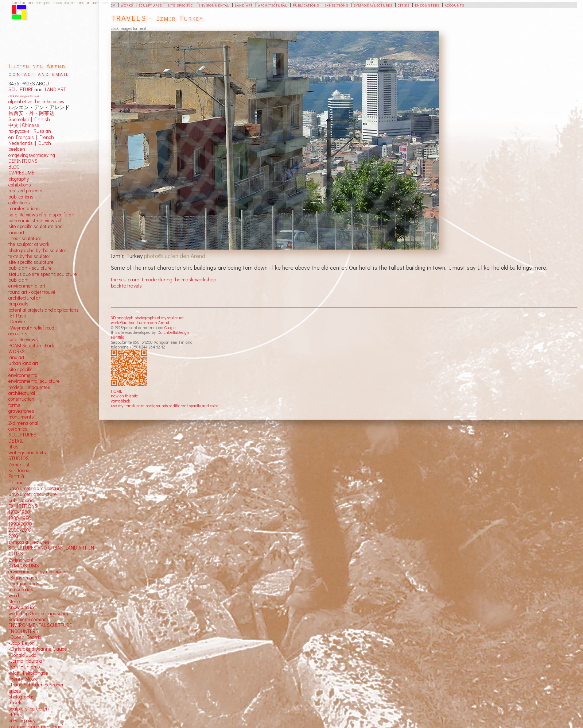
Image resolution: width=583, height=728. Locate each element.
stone (14, 601)
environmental (214, 5)
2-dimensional (23, 423)
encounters (427, 5)
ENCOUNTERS (23, 631)
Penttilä (118, 337)
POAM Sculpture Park (31, 346)
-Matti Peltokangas (28, 673)
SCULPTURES (22, 435)
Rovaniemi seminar (28, 619)
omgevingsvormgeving (32, 155)
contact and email (39, 74)
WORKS (17, 351)
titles (13, 447)
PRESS (15, 714)
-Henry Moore (23, 679)
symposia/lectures (373, 5)
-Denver (17, 321)
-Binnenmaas (23, 578)
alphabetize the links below (36, 101)
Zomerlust (19, 465)
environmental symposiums (37, 571)
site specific (180, 5)
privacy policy (22, 720)
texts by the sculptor (29, 256)
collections (19, 203)
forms (14, 405)
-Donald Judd (22, 655)
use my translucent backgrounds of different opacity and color (164, 406)
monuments (21, 417)
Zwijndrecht (21, 560)
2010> (15, 536)
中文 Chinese (24, 125)
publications (306, 5)
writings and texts (27, 452)
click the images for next (24, 96)
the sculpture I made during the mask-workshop (164, 279)
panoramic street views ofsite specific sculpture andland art (36, 226)
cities (404, 5)
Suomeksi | (20, 119)
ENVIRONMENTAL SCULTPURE (40, 625)
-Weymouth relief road (31, 328)
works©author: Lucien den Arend (140, 322)
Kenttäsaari (20, 470)
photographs (22, 697)
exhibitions (336, 5)
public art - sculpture (30, 268)
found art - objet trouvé (32, 292)
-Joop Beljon (22, 643)
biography (19, 179)
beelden (17, 149)
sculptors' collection (29, 709)
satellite (17, 339)
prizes (15, 691)
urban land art (23, 363)
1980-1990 (20, 518)
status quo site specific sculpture (43, 274)
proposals (18, 304)
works (127, 5)
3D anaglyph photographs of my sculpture (147, 318)
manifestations (24, 208)
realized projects (25, 190)
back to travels (126, 286)
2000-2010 (20, 530)
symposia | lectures (29, 542)
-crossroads (21, 589)
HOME (116, 391)
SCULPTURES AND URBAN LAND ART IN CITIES (51, 551)
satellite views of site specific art (42, 215)
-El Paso (17, 316)
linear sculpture (25, 238)
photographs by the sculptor (37, 250)
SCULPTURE (21, 89)
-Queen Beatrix (25, 637)
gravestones (21, 411)
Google (170, 328)
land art (244, 5)
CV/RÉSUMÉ (21, 173)
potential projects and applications (44, 310)
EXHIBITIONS (23, 506)
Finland (16, 482)
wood (14, 596)
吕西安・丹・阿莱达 (31, 113)
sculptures (150, 5)
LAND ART (54, 89)
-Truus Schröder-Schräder (36, 685)
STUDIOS (19, 458)
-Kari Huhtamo (24, 667)
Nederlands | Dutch (30, 143)
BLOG (14, 167)
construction (21, 399)
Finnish (41, 119)
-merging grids (24, 583)
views (32, 339)
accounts (454, 5)
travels (15, 702)
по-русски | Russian (30, 131)
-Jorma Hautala (25, 661)
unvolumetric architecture (35, 488)
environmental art (27, 286)
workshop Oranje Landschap (39, 613)
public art (18, 280)
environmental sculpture (34, 381)
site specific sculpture (31, 262)
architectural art (25, 298)
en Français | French (31, 137)
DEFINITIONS (23, 161)
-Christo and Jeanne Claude (38, 649)
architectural (273, 5)
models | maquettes (29, 387)
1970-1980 (19, 512)
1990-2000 (20, 524)
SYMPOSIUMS (24, 566)
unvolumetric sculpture (33, 494)
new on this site (125, 396)
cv (113, 5)
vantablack (120, 401)
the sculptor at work (29, 244)
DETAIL (16, 441)
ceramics (18, 429)
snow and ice (22, 607)
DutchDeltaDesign (173, 332)
